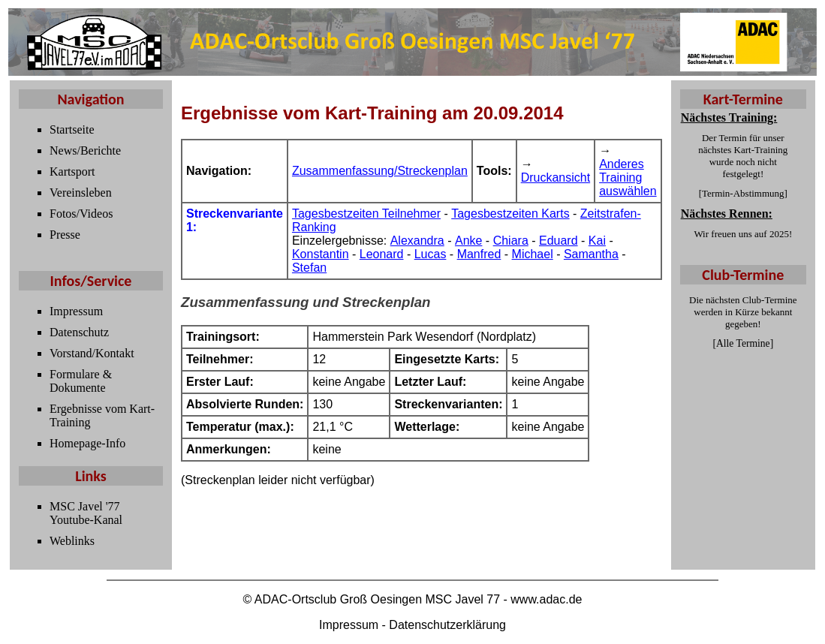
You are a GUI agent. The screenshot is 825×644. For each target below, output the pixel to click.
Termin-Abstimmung (743, 193)
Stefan (309, 268)
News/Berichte (85, 150)
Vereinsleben (81, 193)
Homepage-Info (87, 443)
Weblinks (72, 541)
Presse (65, 235)
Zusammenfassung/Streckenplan (380, 171)
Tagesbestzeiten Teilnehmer (366, 214)
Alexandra (417, 241)
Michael (533, 254)
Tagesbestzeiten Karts (510, 214)
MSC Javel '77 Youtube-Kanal (86, 513)
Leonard (382, 254)
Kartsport (72, 172)
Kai (597, 241)
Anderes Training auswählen (628, 178)
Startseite (72, 129)
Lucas (431, 254)
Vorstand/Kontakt (92, 353)
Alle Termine (743, 343)
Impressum (76, 311)
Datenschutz (79, 332)
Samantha (591, 254)
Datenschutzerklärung (447, 625)
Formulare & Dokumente (81, 381)
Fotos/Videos (81, 214)
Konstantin (321, 254)
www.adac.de (546, 599)
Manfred (479, 254)
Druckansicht (556, 178)
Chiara (511, 241)
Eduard (559, 241)
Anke (468, 241)
